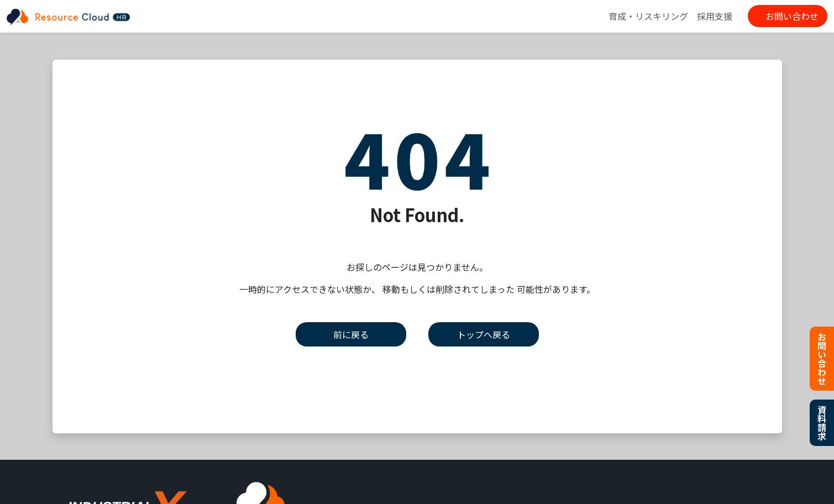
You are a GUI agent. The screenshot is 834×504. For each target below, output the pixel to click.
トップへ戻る (484, 334)
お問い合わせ (792, 16)
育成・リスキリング (648, 16)
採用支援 (715, 16)
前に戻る (351, 334)
